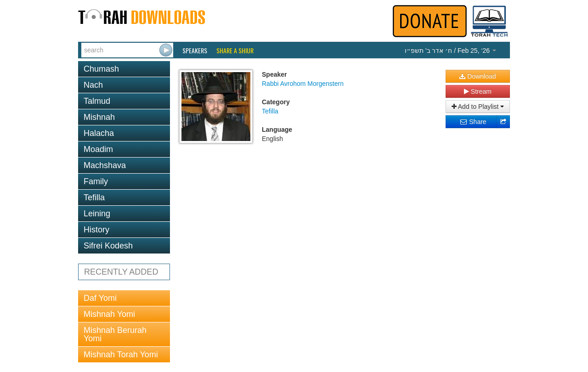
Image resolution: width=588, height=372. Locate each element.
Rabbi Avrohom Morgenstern (303, 84)
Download (478, 76)
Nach (93, 85)
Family (96, 181)
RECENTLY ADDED (121, 272)
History (96, 230)
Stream (478, 91)
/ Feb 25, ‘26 (450, 51)
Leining (97, 214)
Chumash (101, 69)
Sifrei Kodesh (108, 246)
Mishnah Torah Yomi (121, 355)
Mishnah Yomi (109, 314)
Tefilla (94, 197)
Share (473, 122)
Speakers (195, 51)
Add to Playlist (478, 107)
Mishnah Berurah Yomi (115, 334)
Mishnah (99, 117)
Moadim (98, 149)
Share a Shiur (235, 51)
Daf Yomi (100, 298)
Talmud (97, 101)
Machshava (105, 165)
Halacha (99, 133)
